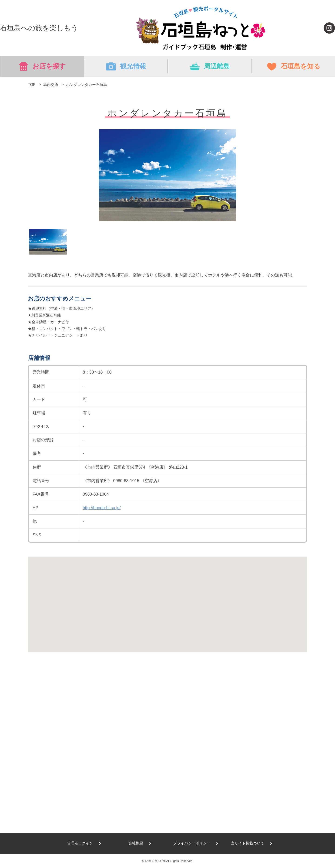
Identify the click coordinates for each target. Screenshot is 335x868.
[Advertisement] (167, 706)
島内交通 (51, 85)
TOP (32, 85)
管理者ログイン (80, 843)
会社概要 (136, 843)
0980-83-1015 (126, 481)
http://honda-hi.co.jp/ (102, 508)
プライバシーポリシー (192, 843)
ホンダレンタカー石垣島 (87, 85)
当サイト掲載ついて (248, 843)
